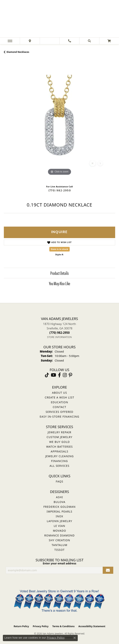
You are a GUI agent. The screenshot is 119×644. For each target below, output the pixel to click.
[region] (59, 121)
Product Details (59, 273)
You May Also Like (59, 283)
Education (59, 402)
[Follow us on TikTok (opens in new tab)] (47, 375)
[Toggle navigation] (10, 41)
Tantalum (59, 545)
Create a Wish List (59, 397)
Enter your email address (59, 563)
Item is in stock (59, 249)
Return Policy (21, 626)
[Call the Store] (59, 333)
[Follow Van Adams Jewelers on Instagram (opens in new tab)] (65, 375)
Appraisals (59, 451)
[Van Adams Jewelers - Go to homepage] (59, 19)
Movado (60, 531)
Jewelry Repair (59, 432)
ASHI (60, 497)
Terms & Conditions (64, 626)
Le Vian (59, 526)
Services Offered (59, 412)
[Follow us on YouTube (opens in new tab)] (53, 375)
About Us (59, 393)
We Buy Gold (59, 442)
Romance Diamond (60, 535)
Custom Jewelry (60, 437)
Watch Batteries (59, 447)
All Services (59, 466)
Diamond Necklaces (18, 52)
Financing (59, 461)
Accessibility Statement (92, 626)
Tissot (59, 550)
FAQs (59, 481)
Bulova (59, 502)
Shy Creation (59, 540)
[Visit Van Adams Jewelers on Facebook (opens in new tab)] (59, 375)
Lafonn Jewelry (60, 521)
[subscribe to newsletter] (108, 570)
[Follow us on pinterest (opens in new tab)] (70, 375)
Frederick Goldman (59, 507)
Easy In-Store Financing (59, 417)
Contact (60, 407)
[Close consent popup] (75, 638)
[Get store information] (60, 337)
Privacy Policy (41, 626)
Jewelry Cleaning (59, 456)
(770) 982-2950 (59, 191)
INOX (59, 516)
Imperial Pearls (59, 511)
